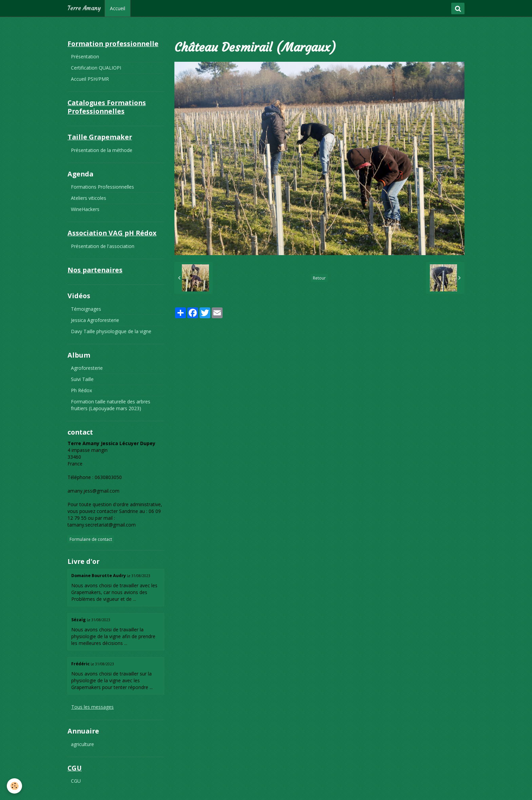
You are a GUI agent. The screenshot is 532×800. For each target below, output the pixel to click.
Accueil (118, 8)
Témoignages (86, 309)
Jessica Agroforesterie (95, 320)
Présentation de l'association (103, 246)
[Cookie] (14, 786)
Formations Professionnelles (102, 187)
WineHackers (85, 209)
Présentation (85, 56)
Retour (319, 278)
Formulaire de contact (91, 539)
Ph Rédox (81, 390)
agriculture (82, 744)
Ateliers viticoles (89, 198)
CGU (76, 781)
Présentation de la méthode (102, 150)
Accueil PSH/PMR (90, 79)
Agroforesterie (87, 368)
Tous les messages (92, 707)
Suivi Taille (82, 379)
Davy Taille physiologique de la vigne (111, 331)
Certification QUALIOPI (96, 68)
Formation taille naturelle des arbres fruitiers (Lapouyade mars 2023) (111, 405)
